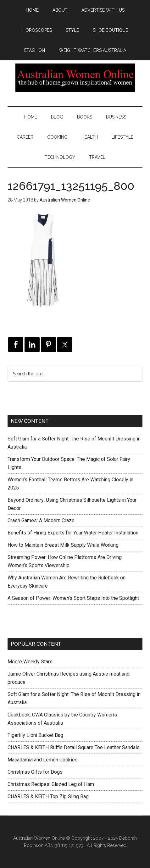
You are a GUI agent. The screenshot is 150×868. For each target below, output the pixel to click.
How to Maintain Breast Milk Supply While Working (63, 545)
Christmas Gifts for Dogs (35, 772)
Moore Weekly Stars (30, 662)
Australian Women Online (75, 78)
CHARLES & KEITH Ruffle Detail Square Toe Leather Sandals (74, 747)
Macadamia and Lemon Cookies (43, 760)
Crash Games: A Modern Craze (41, 520)
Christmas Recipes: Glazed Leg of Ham (51, 784)
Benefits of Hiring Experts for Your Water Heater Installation (73, 533)
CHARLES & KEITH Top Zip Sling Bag (48, 796)
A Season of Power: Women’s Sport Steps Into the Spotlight (73, 598)
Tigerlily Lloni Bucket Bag (35, 735)
